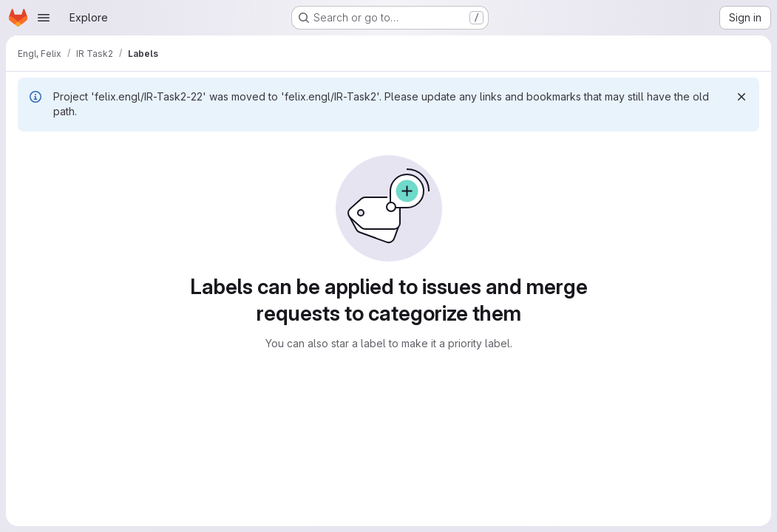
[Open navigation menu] (44, 18)
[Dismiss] (742, 97)
